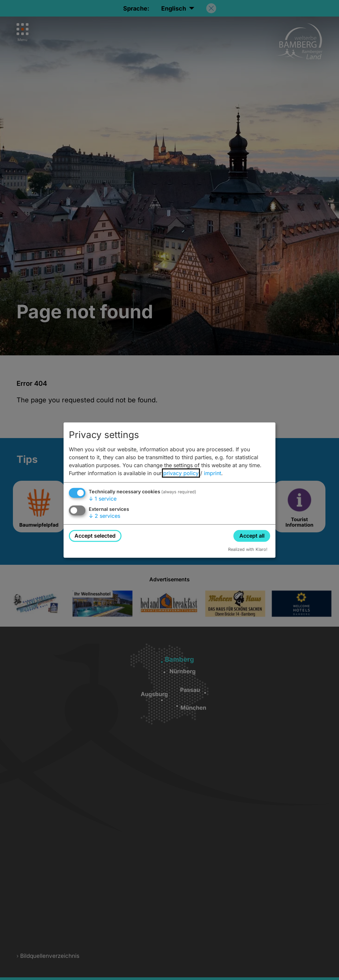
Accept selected (95, 536)
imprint (213, 473)
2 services (104, 516)
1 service (103, 499)
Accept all (252, 536)
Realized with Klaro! (248, 549)
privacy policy (181, 473)
